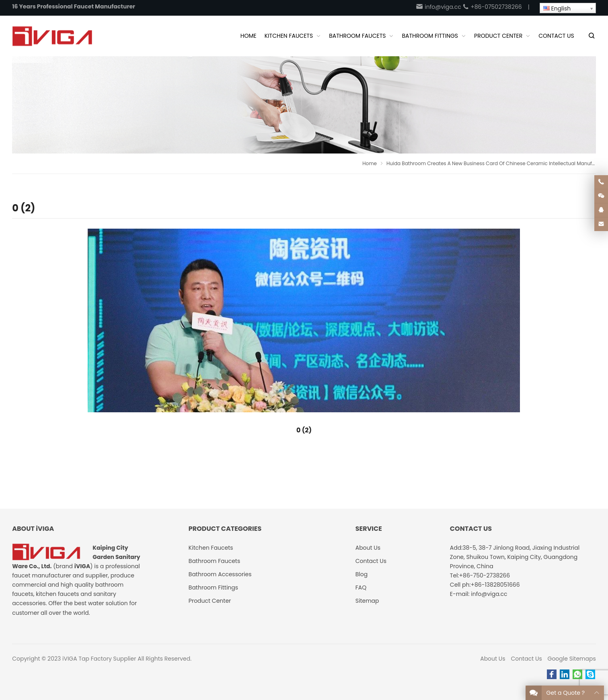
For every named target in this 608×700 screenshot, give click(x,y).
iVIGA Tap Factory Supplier (99, 659)
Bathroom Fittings (213, 587)
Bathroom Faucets (214, 561)
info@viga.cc (438, 7)
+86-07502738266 (492, 7)
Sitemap (367, 601)
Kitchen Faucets (211, 548)
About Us (493, 659)
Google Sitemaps (572, 659)
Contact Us (526, 659)
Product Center (210, 601)
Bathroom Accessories (220, 574)
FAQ (361, 587)
